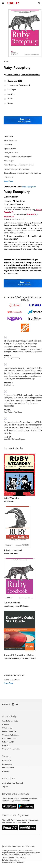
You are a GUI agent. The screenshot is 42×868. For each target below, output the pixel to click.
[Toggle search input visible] (39, 3)
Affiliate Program (9, 738)
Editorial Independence (11, 860)
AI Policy (6, 771)
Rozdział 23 (9, 217)
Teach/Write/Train (10, 721)
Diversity (6, 745)
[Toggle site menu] (3, 3)
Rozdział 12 (32, 214)
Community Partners (11, 735)
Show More (8, 181)
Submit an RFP (8, 742)
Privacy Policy (8, 768)
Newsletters (7, 764)
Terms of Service (8, 857)
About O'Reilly (9, 716)
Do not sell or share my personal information (18, 846)
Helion (10, 103)
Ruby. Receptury (29, 187)
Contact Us (7, 761)
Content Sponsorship (11, 749)
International (9, 779)
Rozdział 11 (9, 212)
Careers (6, 724)
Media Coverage (9, 731)
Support (6, 756)
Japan (5, 787)
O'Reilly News (8, 728)
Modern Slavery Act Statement (13, 862)
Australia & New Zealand (12, 783)
